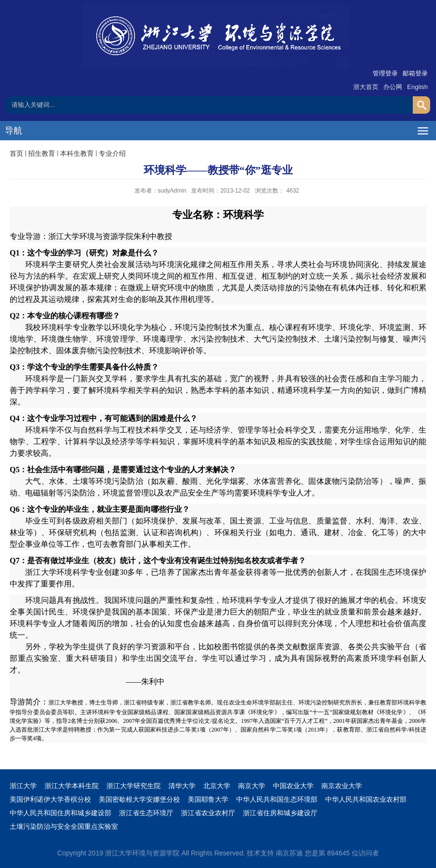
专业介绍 (112, 153)
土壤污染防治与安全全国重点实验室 (64, 826)
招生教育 (42, 153)
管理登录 (385, 73)
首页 (16, 153)
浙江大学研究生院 (134, 786)
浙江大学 (23, 786)
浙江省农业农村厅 (208, 813)
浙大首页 (366, 87)
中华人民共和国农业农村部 (366, 799)
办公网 (393, 87)
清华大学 (182, 786)
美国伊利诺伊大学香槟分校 (50, 799)
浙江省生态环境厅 (146, 813)
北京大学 (217, 786)
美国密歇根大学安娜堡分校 (139, 799)
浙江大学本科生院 (72, 786)
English (417, 87)
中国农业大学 (293, 786)
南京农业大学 (342, 786)
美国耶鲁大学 (208, 799)
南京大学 (252, 786)
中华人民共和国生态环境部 (277, 799)
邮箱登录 (415, 73)
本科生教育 (77, 153)
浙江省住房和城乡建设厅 (280, 813)
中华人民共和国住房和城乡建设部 (60, 813)
